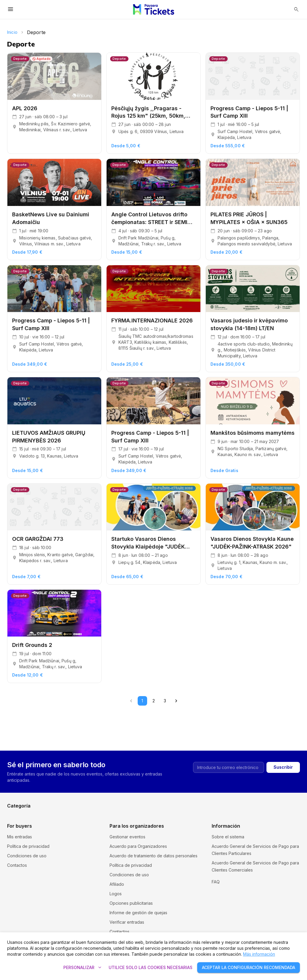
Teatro (160, 809)
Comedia (236, 790)
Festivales (90, 790)
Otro (231, 809)
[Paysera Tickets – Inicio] (153, 9)
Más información (259, 954)
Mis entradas (20, 837)
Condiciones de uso (27, 856)
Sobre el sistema (228, 837)
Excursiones (19, 790)
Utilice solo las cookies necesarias (151, 968)
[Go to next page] (176, 701)
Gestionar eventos (127, 837)
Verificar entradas (127, 922)
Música (160, 800)
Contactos (17, 865)
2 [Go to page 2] (154, 701)
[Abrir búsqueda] (296, 9)
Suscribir (283, 741)
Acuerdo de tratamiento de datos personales (153, 856)
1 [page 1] (142, 701)
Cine (158, 790)
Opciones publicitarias (131, 903)
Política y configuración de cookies (246, 879)
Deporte (88, 809)
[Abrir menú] (11, 9)
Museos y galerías (98, 800)
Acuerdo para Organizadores (138, 846)
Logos (116, 894)
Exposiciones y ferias (248, 800)
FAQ (216, 889)
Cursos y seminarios (27, 800)
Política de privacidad (28, 846)
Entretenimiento (22, 809)
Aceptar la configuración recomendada (249, 968)
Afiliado (117, 884)
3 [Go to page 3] (165, 701)
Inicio (12, 32)
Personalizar (82, 968)
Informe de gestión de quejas (138, 913)
